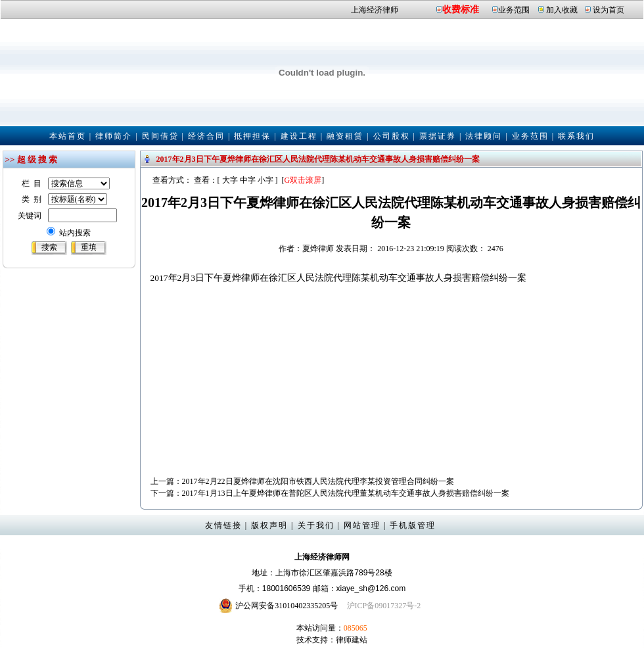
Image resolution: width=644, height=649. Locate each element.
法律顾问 (484, 136)
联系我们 (576, 136)
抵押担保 (252, 136)
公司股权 (392, 136)
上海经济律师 (375, 10)
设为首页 (609, 10)
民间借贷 (160, 136)
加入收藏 (562, 10)
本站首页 (68, 136)
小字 (265, 180)
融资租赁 (345, 136)
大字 (230, 180)
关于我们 (316, 525)
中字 (248, 180)
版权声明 (269, 525)
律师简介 (114, 136)
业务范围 (514, 10)
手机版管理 (413, 525)
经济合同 (206, 136)
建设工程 (299, 136)
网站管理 (362, 525)
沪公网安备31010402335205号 (287, 606)
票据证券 (438, 136)
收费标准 (461, 10)
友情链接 (223, 525)
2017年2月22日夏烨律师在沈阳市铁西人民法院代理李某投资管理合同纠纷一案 (318, 481)
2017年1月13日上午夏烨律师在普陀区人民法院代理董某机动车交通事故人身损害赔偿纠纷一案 (346, 493)
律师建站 (352, 640)
